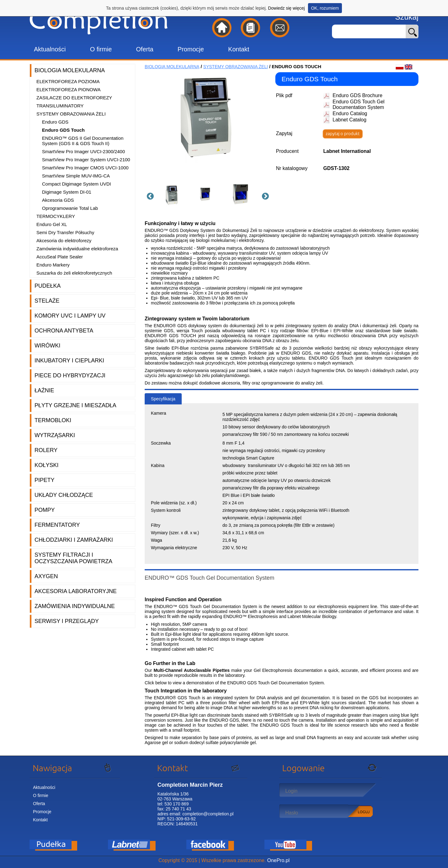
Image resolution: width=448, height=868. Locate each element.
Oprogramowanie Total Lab (70, 208)
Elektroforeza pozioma (68, 81)
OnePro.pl (278, 860)
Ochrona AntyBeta (64, 331)
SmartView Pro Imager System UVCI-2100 (86, 160)
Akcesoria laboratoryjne (76, 591)
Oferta (145, 49)
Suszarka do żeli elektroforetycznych (74, 273)
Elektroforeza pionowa (68, 90)
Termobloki (53, 420)
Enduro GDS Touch (63, 130)
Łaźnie (44, 390)
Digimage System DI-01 (67, 192)
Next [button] (264, 196)
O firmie (101, 49)
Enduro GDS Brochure (357, 95)
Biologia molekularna (70, 70)
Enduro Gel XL (52, 224)
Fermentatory (57, 525)
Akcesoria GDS (58, 200)
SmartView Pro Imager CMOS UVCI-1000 (85, 168)
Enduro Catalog (350, 113)
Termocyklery (56, 216)
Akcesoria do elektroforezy (64, 241)
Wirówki (47, 346)
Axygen (46, 576)
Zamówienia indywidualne (75, 606)
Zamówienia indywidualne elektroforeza (77, 249)
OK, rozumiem (325, 8)
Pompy (45, 510)
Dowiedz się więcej (286, 8)
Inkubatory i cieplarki (69, 361)
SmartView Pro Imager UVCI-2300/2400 (84, 151)
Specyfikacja (163, 399)
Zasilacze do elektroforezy (74, 98)
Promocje (191, 49)
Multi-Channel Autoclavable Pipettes (192, 670)
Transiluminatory (60, 106)
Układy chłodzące (64, 495)
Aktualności (50, 49)
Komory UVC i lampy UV (70, 316)
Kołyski (47, 465)
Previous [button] (149, 196)
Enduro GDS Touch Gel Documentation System (359, 104)
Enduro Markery (53, 265)
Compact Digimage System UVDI (77, 184)
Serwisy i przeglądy (67, 621)
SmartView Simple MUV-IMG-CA (76, 176)
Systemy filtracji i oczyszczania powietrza (73, 558)
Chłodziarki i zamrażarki (74, 540)
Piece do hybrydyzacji (70, 375)
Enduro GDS (55, 122)
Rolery (46, 450)
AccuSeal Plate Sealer (60, 257)
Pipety (44, 480)
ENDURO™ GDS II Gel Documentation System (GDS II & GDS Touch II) (83, 141)
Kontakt (239, 49)
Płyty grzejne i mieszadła (75, 405)
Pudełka (48, 286)
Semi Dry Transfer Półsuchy (65, 232)
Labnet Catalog (350, 120)
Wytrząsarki (55, 435)
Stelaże (47, 301)
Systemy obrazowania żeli (71, 114)
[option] (174, 196)
